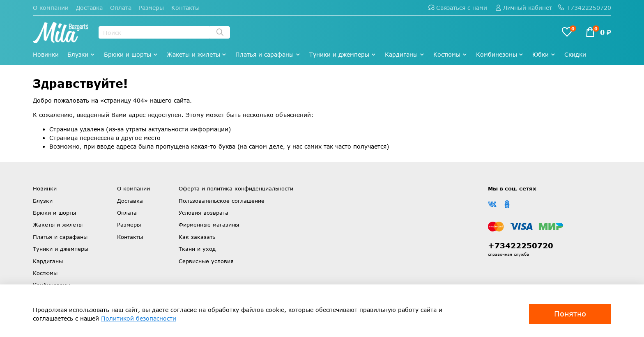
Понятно (570, 314)
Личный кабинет (524, 8)
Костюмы (450, 54)
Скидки (575, 54)
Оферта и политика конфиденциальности (236, 188)
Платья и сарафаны (268, 54)
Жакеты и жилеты (197, 54)
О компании (51, 8)
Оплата (121, 8)
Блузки (81, 54)
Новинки (46, 54)
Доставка (89, 8)
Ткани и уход (197, 249)
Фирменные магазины (209, 225)
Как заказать (197, 237)
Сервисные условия (206, 261)
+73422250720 (585, 8)
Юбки (544, 54)
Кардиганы (405, 54)
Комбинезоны (500, 54)
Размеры (151, 8)
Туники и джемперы (343, 54)
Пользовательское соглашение (222, 201)
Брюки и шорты (131, 54)
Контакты (185, 8)
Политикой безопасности (139, 318)
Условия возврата (204, 213)
